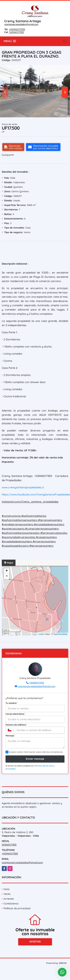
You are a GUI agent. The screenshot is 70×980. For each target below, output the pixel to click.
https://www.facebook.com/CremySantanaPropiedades (36, 494)
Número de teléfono (16, 725)
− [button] (7, 576)
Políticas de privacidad (17, 908)
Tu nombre (12, 703)
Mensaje (10, 735)
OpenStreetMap (60, 634)
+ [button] (7, 571)
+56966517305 (17, 29)
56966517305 (17, 32)
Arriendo (9, 899)
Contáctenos (11, 904)
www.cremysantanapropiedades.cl (23, 487)
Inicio (7, 889)
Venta (7, 894)
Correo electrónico (15, 714)
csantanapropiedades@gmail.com (21, 24)
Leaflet (41, 634)
